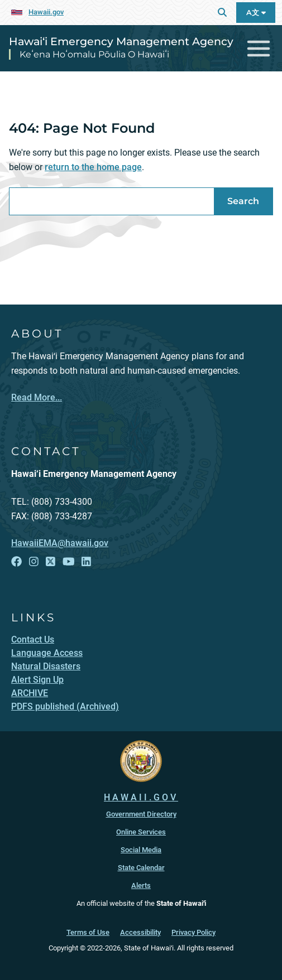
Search (243, 201)
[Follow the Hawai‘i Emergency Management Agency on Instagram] (34, 562)
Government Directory (141, 814)
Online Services (141, 832)
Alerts (141, 885)
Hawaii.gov (46, 12)
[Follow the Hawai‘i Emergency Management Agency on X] (51, 562)
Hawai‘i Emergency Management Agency (121, 41)
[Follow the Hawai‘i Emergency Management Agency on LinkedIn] (86, 562)
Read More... (37, 397)
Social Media (141, 850)
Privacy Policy (193, 932)
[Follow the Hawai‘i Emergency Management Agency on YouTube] (69, 562)
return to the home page (93, 167)
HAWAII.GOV (141, 797)
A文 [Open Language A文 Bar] (256, 13)
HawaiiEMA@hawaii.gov (60, 543)
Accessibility (140, 932)
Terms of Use (88, 932)
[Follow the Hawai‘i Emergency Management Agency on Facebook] (16, 562)
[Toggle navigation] (259, 48)
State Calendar (141, 868)
